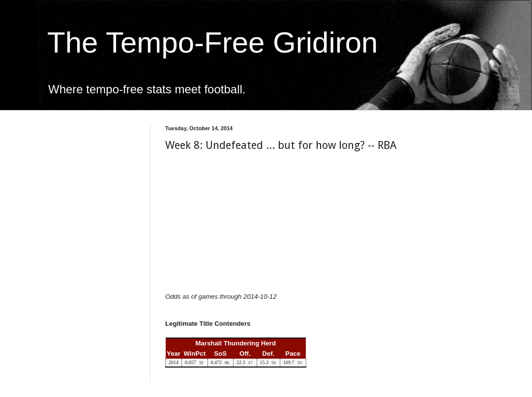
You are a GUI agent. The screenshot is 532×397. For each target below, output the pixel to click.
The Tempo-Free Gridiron (212, 43)
